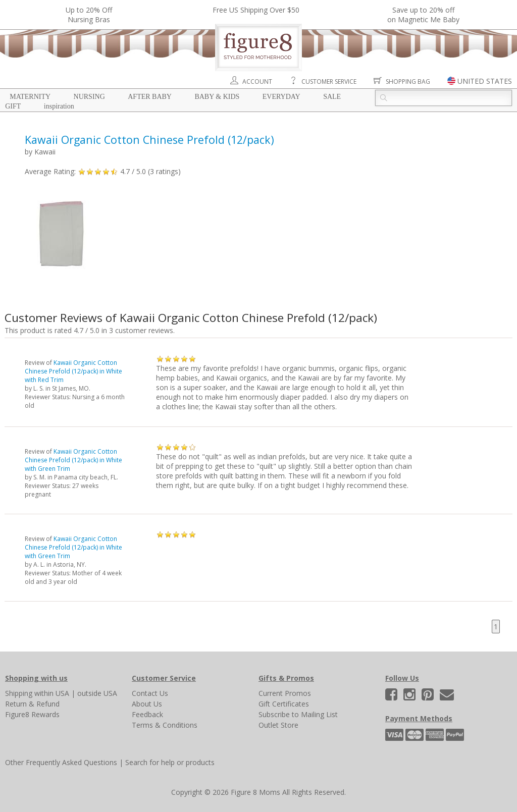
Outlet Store (278, 725)
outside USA (97, 693)
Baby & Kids (217, 97)
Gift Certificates (284, 704)
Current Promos (285, 693)
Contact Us (150, 693)
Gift (13, 106)
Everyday (281, 97)
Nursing (89, 97)
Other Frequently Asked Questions (61, 762)
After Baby (150, 97)
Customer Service (329, 82)
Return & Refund (32, 704)
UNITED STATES (485, 81)
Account (257, 82)
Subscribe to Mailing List (298, 714)
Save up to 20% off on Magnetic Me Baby (423, 15)
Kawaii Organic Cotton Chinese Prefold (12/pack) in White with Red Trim (73, 371)
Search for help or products (170, 762)
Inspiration (59, 106)
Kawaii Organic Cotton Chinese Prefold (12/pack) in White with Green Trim (73, 460)
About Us (147, 704)
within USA (52, 693)
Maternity (30, 97)
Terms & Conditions (165, 725)
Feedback (147, 714)
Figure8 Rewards (32, 714)
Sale (332, 97)
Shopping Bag (408, 82)
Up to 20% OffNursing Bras (89, 15)
